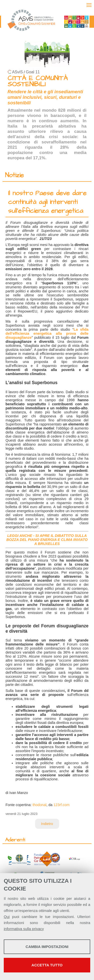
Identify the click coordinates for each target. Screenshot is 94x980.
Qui (7, 917)
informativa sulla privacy (24, 929)
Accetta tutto (47, 965)
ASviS (17, 72)
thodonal (39, 805)
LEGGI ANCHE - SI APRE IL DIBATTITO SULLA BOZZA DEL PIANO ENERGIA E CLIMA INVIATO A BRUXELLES (47, 540)
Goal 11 (33, 72)
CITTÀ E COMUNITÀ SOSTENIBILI (38, 81)
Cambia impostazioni (47, 947)
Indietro (47, 824)
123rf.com (61, 805)
